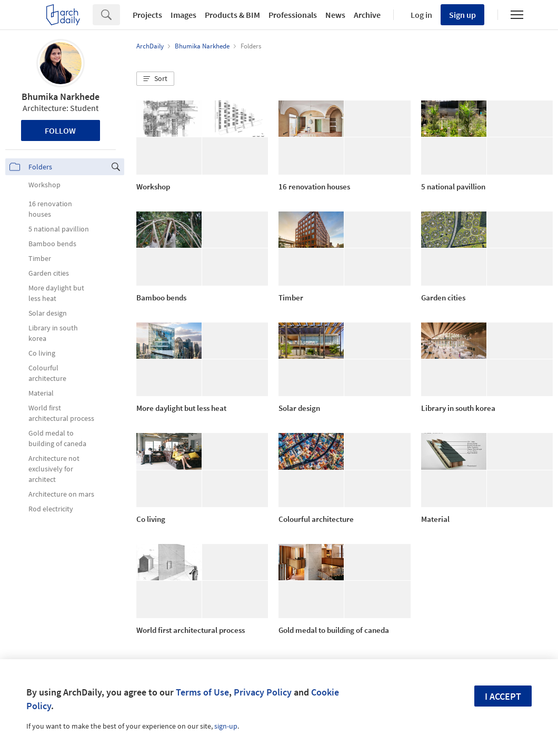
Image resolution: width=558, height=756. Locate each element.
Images (183, 15)
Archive (367, 15)
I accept (503, 696)
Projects (147, 15)
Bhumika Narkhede (61, 97)
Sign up (462, 15)
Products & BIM (232, 15)
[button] (155, 79)
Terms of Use (202, 692)
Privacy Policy (263, 692)
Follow (60, 130)
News (335, 15)
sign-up (226, 726)
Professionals (293, 15)
